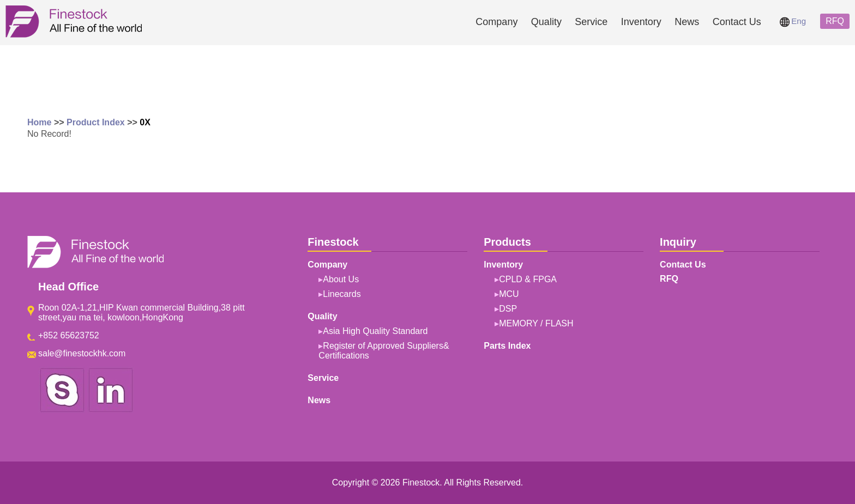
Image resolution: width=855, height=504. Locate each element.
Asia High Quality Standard (375, 331)
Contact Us (737, 22)
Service (591, 22)
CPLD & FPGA (528, 279)
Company (496, 22)
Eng (793, 21)
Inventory (641, 22)
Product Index (96, 122)
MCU (509, 294)
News (687, 22)
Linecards (342, 294)
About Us (341, 279)
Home (39, 122)
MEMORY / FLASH (536, 323)
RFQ (835, 21)
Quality (546, 22)
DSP (508, 309)
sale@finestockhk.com (82, 353)
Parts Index (507, 346)
